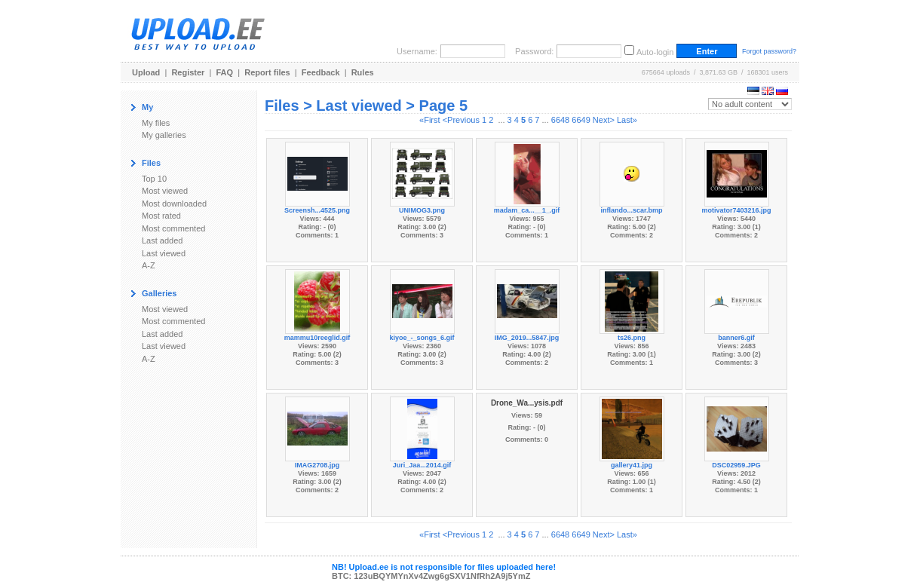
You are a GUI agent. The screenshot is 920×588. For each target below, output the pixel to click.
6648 (560, 120)
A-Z (149, 265)
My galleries (164, 135)
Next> (604, 120)
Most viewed (165, 191)
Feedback (321, 72)
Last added (162, 240)
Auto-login (655, 52)
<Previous (461, 120)
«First (430, 120)
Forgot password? (769, 51)
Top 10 (154, 179)
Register (188, 72)
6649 (581, 120)
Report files (267, 72)
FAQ (225, 72)
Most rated (161, 216)
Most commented (173, 228)
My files (156, 123)
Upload (146, 72)
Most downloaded (174, 204)
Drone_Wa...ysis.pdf (527, 403)
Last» (627, 120)
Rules (363, 72)
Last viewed (164, 253)
